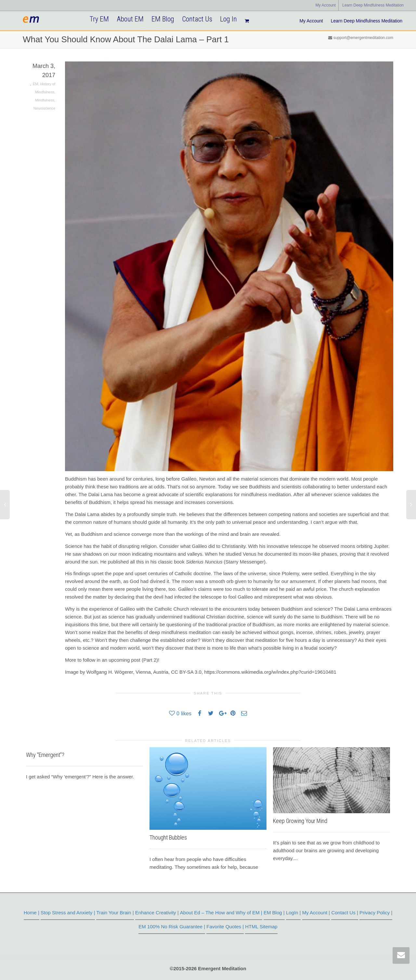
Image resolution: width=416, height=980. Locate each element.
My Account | (316, 913)
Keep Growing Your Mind (300, 821)
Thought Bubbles (168, 837)
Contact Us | (344, 913)
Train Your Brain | (115, 913)
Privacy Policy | (376, 913)
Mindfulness (45, 100)
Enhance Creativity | (157, 913)
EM (36, 84)
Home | (32, 913)
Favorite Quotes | (225, 927)
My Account (326, 5)
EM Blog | (274, 913)
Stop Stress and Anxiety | (68, 913)
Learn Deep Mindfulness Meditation (373, 5)
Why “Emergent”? (45, 755)
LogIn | (293, 913)
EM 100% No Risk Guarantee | (172, 927)
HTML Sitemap (261, 927)
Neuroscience (44, 108)
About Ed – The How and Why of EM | (221, 913)
